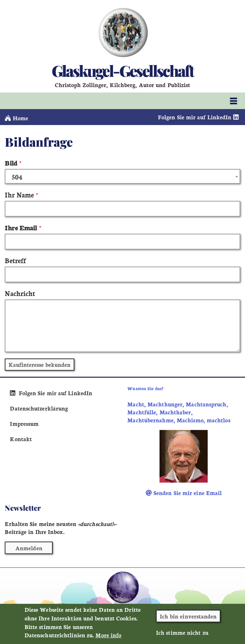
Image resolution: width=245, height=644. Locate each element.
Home (16, 118)
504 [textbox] (17, 177)
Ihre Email (21, 227)
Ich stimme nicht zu (182, 635)
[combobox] (122, 176)
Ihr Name (19, 194)
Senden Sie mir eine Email (184, 493)
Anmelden (29, 548)
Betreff (15, 260)
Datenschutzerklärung (39, 408)
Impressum (24, 423)
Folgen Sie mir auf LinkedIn (199, 117)
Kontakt (21, 439)
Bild (11, 163)
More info (108, 638)
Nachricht (20, 293)
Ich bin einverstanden (188, 619)
